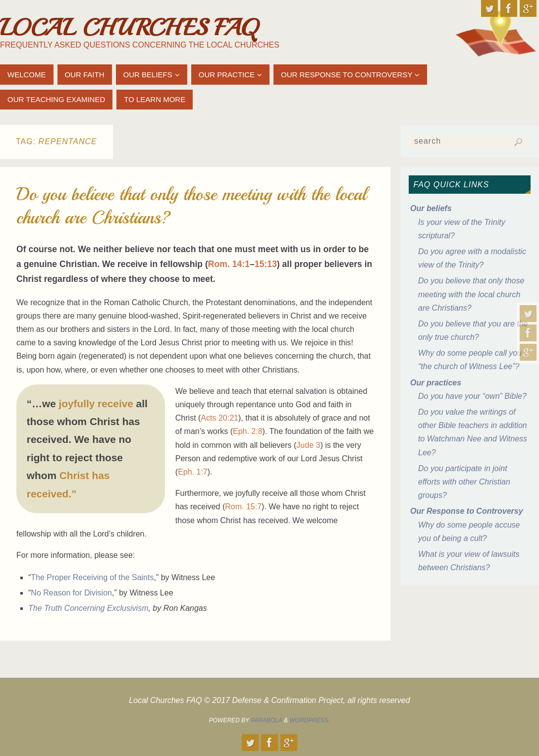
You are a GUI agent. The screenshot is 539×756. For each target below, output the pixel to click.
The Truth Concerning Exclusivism (88, 608)
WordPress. (310, 720)
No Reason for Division (71, 593)
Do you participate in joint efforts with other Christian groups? (464, 482)
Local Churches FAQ (129, 28)
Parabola (266, 720)
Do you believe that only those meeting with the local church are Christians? (471, 294)
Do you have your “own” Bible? (472, 396)
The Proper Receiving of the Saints (92, 577)
